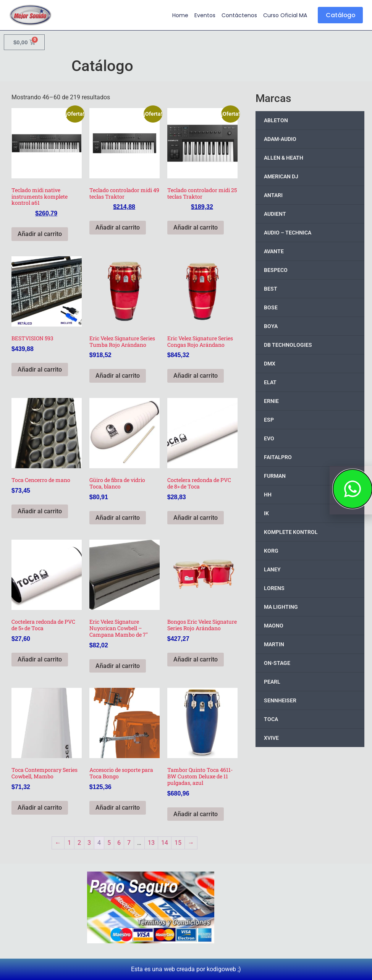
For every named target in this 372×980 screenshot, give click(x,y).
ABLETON (276, 120)
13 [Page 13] (151, 843)
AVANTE (274, 251)
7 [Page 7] (129, 843)
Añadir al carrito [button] (40, 234)
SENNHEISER (280, 700)
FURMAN (275, 476)
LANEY (272, 569)
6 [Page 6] (119, 843)
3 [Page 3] (89, 843)
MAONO (274, 626)
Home (179, 15)
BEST (271, 289)
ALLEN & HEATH (284, 158)
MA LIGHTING (281, 607)
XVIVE (271, 738)
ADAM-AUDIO (280, 139)
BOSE (271, 307)
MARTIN (274, 644)
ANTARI (273, 195)
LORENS (274, 588)
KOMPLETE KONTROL (291, 532)
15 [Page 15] (178, 843)
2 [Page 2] (79, 843)
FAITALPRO (278, 457)
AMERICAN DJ (281, 176)
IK (266, 513)
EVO (269, 438)
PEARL (272, 682)
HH (268, 495)
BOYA (271, 326)
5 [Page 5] (109, 843)
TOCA (271, 719)
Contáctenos (238, 15)
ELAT (270, 382)
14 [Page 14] (165, 843)
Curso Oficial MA (284, 15)
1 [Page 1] (69, 843)
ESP (269, 420)
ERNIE (271, 401)
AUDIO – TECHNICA (288, 233)
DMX (270, 364)
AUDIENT (275, 214)
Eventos (204, 15)
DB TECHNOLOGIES (288, 345)
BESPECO (276, 270)
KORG (271, 551)
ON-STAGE (277, 663)
